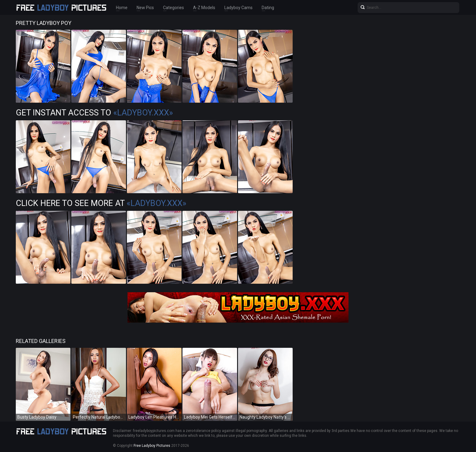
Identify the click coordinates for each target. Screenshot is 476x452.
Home (122, 8)
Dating (268, 8)
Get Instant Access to (94, 113)
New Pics (145, 8)
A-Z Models (204, 8)
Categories (173, 8)
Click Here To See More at (101, 203)
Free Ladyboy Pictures (152, 446)
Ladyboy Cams (238, 8)
